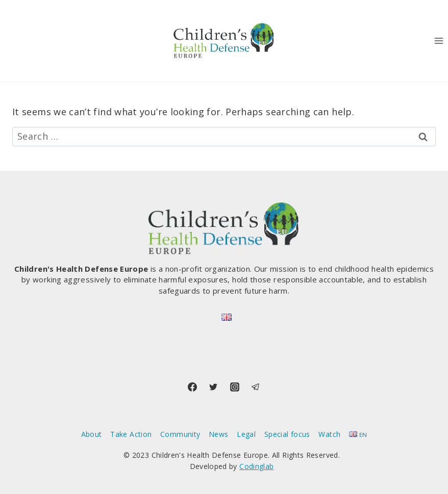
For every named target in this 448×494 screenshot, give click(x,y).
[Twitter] (213, 387)
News (218, 434)
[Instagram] (235, 387)
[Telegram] (256, 387)
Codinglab (256, 466)
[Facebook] (192, 387)
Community (180, 434)
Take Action (131, 434)
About (92, 434)
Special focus (287, 434)
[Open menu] (439, 41)
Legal (246, 434)
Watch (329, 434)
